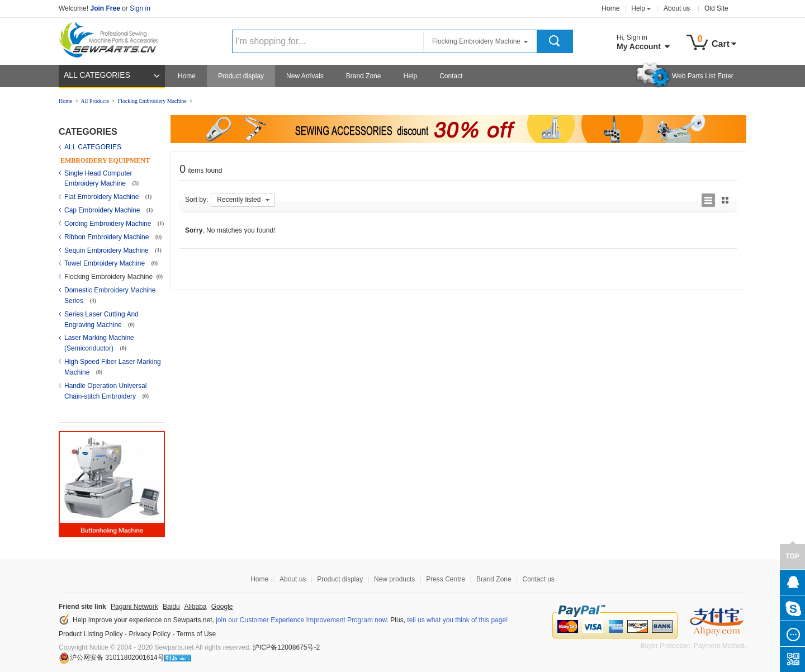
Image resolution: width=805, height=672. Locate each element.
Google (222, 607)
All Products (95, 101)
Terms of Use (196, 634)
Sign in (140, 8)
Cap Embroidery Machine (103, 210)
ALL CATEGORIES (97, 75)
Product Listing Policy (91, 634)
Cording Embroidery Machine (109, 224)
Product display (241, 76)
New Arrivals (305, 76)
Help (638, 8)
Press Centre (446, 579)
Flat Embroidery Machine (103, 197)
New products (394, 579)
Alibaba (195, 607)
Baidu (171, 607)
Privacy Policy (150, 634)
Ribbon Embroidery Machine (108, 237)
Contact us (538, 579)
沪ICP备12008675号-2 (286, 647)
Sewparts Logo (112, 37)
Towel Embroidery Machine (105, 263)
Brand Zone (364, 76)
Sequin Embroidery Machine (107, 250)
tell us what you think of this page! (457, 620)
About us (677, 8)
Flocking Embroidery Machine (152, 101)
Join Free (105, 8)
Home (610, 8)
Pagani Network (134, 607)
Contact (451, 76)
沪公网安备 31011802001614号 (112, 657)
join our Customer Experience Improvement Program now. (302, 620)
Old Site (716, 8)
